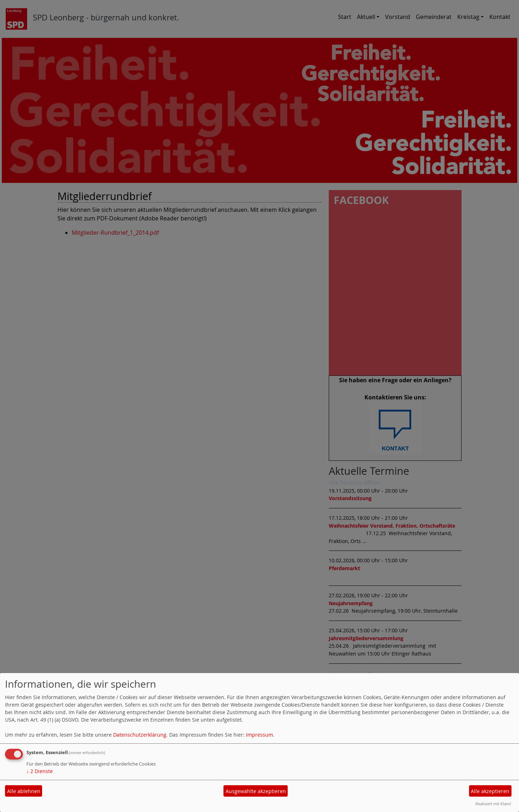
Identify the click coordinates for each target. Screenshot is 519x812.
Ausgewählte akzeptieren (256, 791)
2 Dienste (40, 771)
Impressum (259, 735)
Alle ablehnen (24, 791)
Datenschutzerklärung (140, 735)
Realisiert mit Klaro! (493, 804)
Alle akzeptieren (490, 791)
